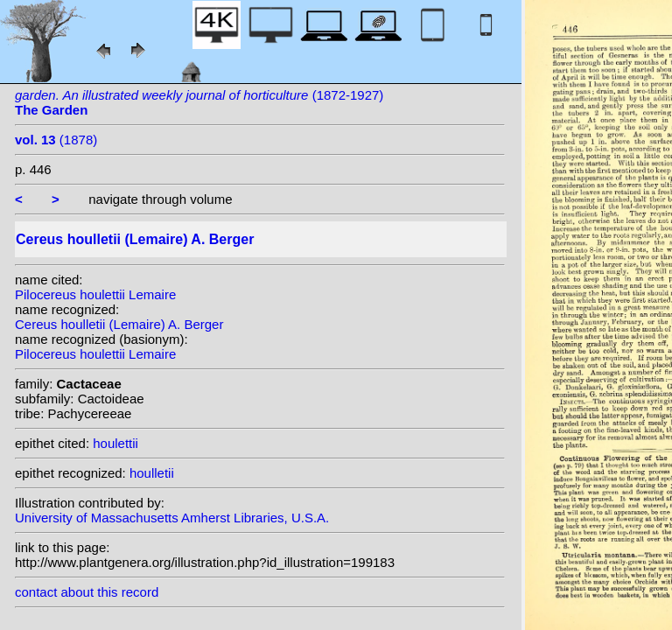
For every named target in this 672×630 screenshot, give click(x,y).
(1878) (56, 140)
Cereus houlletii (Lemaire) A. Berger (119, 324)
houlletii (152, 473)
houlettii (115, 443)
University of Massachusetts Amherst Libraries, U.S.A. (172, 518)
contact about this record (87, 592)
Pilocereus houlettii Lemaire (95, 294)
